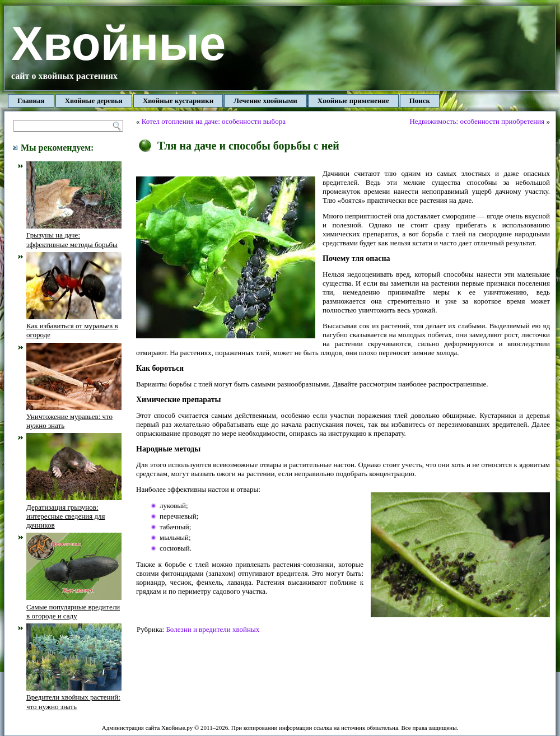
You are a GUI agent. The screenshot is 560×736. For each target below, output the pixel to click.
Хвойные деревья (94, 101)
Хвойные (118, 43)
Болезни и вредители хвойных (213, 629)
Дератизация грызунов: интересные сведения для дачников (74, 511)
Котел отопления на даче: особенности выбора (214, 121)
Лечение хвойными (265, 101)
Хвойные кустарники (178, 101)
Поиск (420, 101)
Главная (31, 101)
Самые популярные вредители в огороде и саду (74, 607)
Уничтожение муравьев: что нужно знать (74, 417)
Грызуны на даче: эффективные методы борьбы (74, 235)
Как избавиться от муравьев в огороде (74, 326)
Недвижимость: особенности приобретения (477, 121)
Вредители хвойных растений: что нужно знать (74, 697)
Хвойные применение (353, 101)
